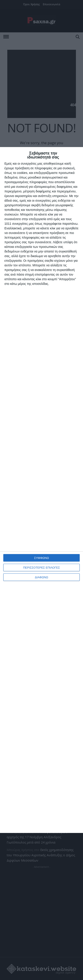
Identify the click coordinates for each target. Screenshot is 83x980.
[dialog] (41, 490)
